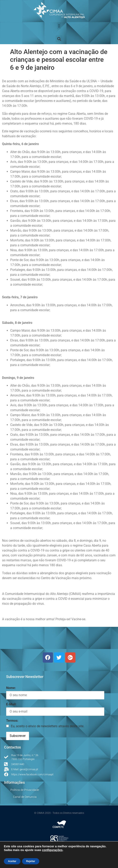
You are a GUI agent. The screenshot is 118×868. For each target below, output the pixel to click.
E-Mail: (11, 704)
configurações (52, 850)
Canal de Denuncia (25, 797)
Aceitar (12, 861)
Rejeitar (31, 861)
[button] (59, 26)
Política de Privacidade (25, 790)
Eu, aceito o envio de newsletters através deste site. (48, 726)
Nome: (11, 688)
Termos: (12, 721)
